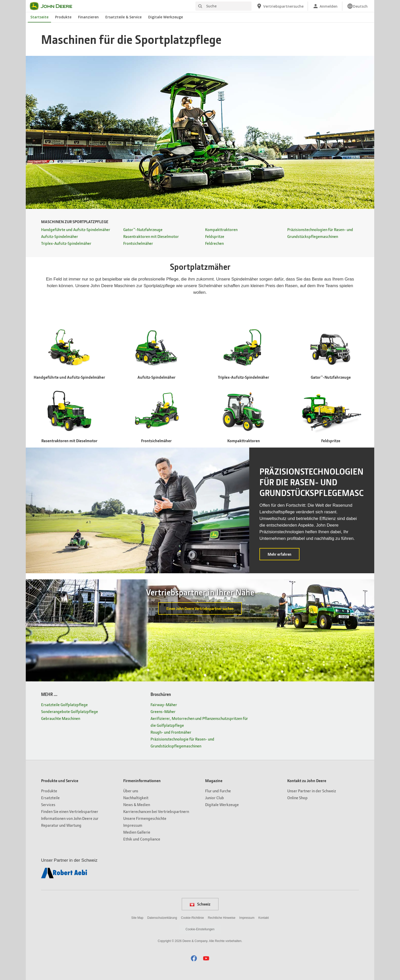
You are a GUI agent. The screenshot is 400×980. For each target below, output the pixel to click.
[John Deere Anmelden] (325, 6)
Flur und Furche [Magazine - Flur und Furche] (218, 791)
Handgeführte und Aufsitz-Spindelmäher (76, 229)
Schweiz (200, 904)
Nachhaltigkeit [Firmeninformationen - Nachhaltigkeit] (136, 798)
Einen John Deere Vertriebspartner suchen (200, 608)
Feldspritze (215, 236)
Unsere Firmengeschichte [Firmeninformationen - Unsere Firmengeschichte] (145, 818)
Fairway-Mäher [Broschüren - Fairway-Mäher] (164, 704)
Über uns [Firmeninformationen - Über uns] (131, 791)
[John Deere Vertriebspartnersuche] (280, 6)
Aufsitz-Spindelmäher (60, 236)
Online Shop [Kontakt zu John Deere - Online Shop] (297, 798)
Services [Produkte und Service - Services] (48, 804)
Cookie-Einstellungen (200, 929)
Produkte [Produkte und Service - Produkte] (49, 791)
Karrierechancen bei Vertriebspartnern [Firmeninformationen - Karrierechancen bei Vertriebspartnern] (156, 811)
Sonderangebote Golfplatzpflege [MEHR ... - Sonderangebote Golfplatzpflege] (70, 711)
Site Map (137, 918)
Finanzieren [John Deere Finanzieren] (88, 17)
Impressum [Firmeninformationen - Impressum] (133, 825)
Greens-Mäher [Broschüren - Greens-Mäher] (163, 711)
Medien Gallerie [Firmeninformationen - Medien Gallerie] (137, 832)
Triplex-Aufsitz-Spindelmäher (66, 243)
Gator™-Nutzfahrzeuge (143, 229)
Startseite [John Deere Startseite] (39, 17)
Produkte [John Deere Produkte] (63, 17)
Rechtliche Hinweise (222, 918)
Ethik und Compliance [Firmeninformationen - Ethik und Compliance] (142, 839)
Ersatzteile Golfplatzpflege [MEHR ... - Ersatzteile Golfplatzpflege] (64, 704)
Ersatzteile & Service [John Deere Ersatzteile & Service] (123, 17)
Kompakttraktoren (221, 229)
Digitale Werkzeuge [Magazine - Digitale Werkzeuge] (222, 804)
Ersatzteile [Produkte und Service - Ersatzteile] (50, 798)
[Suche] (223, 6)
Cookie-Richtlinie (192, 918)
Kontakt (264, 918)
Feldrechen (214, 243)
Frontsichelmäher (138, 243)
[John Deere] (54, 6)
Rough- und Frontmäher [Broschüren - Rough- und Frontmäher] (171, 732)
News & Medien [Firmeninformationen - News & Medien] (137, 804)
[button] (194, 958)
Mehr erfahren (284, 556)
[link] (357, 6)
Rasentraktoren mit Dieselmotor (151, 236)
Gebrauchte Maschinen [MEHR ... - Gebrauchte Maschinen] (61, 718)
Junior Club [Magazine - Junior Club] (215, 798)
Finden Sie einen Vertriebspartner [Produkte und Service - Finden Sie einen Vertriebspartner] (70, 811)
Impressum (247, 918)
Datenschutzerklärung (162, 918)
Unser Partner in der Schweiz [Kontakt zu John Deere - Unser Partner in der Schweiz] (312, 791)
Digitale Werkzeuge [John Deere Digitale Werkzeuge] (166, 17)
